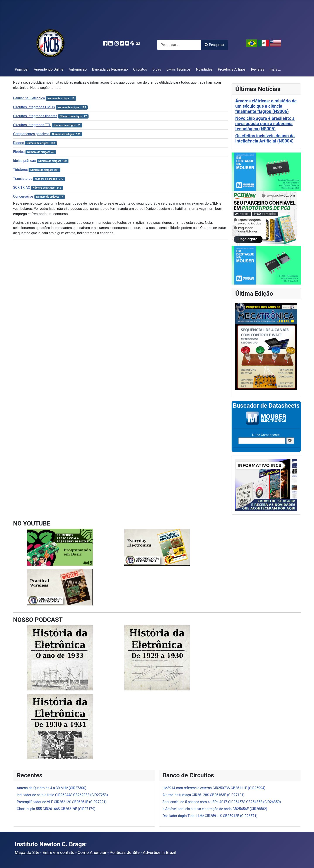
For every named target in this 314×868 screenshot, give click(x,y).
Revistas (258, 69)
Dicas (157, 69)
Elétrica (19, 152)
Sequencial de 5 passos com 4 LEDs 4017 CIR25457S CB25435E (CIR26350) (222, 802)
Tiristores (20, 170)
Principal (22, 69)
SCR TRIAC (22, 187)
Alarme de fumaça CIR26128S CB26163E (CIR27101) (204, 795)
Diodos (19, 143)
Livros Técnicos (178, 69)
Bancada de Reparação (110, 69)
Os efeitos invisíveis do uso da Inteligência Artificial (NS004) (265, 138)
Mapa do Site (27, 852)
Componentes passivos (32, 134)
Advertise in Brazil (160, 852)
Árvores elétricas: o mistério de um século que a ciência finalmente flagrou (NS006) (266, 106)
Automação (78, 69)
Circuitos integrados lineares (35, 116)
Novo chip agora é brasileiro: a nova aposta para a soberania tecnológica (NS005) (265, 124)
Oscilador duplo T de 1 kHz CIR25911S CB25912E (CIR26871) (210, 816)
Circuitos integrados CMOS (34, 107)
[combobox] (179, 45)
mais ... (275, 69)
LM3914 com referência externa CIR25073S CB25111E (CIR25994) (214, 788)
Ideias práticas (24, 161)
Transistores (23, 179)
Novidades (204, 69)
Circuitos (140, 69)
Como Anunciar (92, 852)
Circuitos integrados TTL (32, 125)
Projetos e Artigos (232, 69)
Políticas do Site (125, 852)
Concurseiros (23, 196)
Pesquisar (215, 45)
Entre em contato (59, 852)
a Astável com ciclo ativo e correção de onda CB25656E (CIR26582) (215, 809)
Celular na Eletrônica (29, 98)
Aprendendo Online (49, 69)
